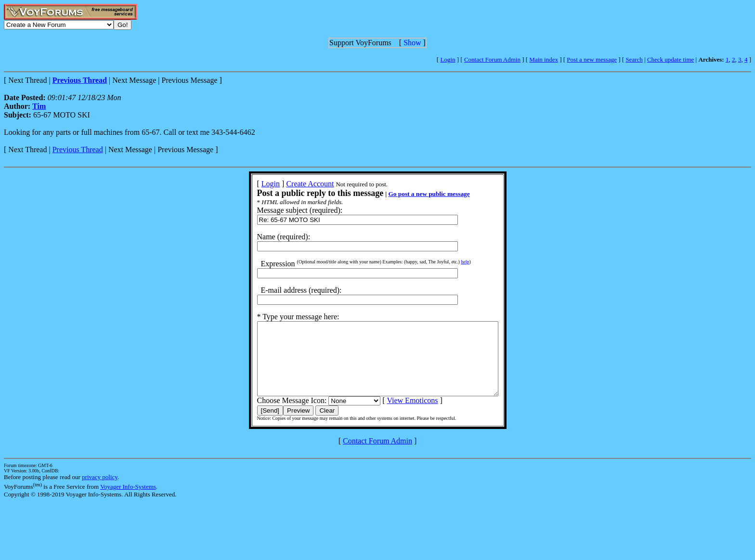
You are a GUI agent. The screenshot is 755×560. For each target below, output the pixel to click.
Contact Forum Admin (492, 59)
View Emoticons (398, 415)
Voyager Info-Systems (128, 501)
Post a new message (592, 59)
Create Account (295, 184)
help (450, 262)
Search (634, 59)
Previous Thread (78, 150)
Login (448, 59)
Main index (544, 59)
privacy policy (100, 491)
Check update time (670, 59)
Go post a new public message (414, 194)
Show (412, 43)
